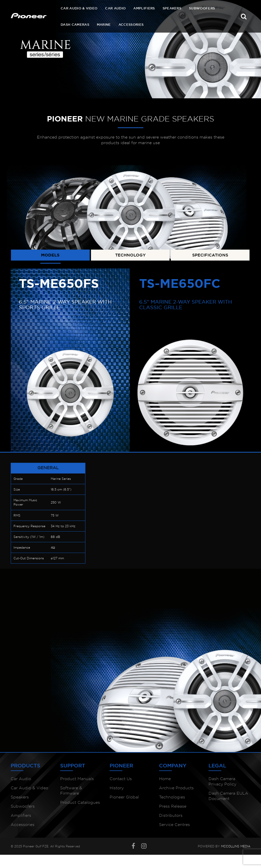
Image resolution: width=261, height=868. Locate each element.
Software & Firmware (71, 791)
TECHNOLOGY (130, 255)
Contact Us (121, 779)
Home (165, 779)
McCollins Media (236, 846)
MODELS (50, 255)
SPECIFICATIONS (210, 255)
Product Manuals (77, 779)
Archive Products (176, 788)
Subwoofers (202, 8)
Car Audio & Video (79, 8)
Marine (104, 24)
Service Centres (174, 825)
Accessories (131, 24)
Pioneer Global (124, 797)
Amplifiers (144, 8)
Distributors (171, 815)
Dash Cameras (75, 24)
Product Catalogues (80, 802)
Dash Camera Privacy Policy (222, 781)
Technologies (172, 797)
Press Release (173, 806)
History (117, 788)
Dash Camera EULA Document (228, 796)
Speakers (172, 8)
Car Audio (115, 8)
